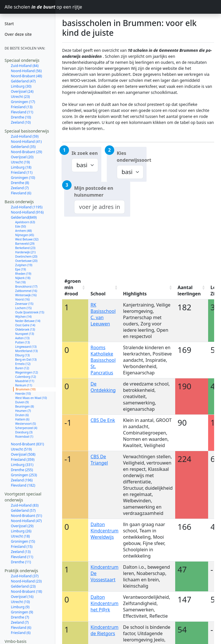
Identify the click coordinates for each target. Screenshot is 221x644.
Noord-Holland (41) (26, 142)
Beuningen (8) (25, 406)
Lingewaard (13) (26, 347)
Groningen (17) (23, 102)
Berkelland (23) (25, 248)
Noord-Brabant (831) (27, 444)
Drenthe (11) (21, 562)
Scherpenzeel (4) (26, 428)
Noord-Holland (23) (26, 581)
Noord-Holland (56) (26, 71)
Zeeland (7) (20, 188)
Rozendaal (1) (24, 436)
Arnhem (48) (23, 231)
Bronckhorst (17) (26, 287)
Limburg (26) (21, 531)
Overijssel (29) (22, 526)
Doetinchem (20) (26, 256)
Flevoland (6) (21, 193)
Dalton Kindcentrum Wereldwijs (104, 531)
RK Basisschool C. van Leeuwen (103, 314)
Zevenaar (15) (24, 304)
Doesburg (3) (24, 432)
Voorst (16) (22, 299)
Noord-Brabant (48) (26, 76)
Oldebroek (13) (25, 329)
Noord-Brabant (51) (26, 516)
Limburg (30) (21, 86)
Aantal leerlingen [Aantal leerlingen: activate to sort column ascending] (189, 291)
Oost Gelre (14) (25, 325)
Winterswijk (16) (26, 295)
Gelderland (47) (23, 81)
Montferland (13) (26, 351)
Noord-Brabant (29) (26, 152)
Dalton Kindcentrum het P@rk (104, 603)
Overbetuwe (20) (26, 261)
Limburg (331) (22, 465)
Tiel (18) (20, 282)
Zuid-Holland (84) (25, 66)
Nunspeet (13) (25, 334)
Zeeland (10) (21, 122)
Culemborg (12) (26, 377)
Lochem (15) (23, 308)
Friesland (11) (22, 172)
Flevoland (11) (22, 112)
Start (9, 24)
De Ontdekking (103, 387)
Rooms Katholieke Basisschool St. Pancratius (103, 360)
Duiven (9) (22, 402)
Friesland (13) (22, 107)
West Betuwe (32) (27, 239)
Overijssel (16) (22, 597)
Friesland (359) (23, 460)
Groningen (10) (23, 178)
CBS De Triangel (99, 460)
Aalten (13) (22, 338)
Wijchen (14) (23, 317)
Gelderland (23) (23, 586)
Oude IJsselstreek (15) (30, 312)
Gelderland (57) (23, 510)
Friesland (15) (22, 547)
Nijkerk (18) (23, 278)
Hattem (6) (22, 419)
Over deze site (18, 34)
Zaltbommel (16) (26, 291)
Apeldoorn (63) (25, 222)
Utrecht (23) (20, 97)
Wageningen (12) (26, 372)
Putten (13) (22, 342)
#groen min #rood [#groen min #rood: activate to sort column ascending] (73, 287)
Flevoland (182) (23, 485)
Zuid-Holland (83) (25, 505)
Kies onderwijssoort (132, 157)
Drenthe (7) (20, 617)
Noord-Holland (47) (26, 521)
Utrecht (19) (20, 162)
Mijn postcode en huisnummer (94, 191)
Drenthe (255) (22, 470)
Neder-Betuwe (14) (28, 321)
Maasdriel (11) (25, 381)
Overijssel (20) (22, 157)
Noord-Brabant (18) (26, 591)
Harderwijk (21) (25, 252)
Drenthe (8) (20, 183)
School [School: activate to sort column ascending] (98, 294)
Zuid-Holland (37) (25, 576)
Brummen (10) (26, 389)
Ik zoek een (85, 153)
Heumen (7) (23, 411)
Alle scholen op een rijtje (30, 7)
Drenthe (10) (21, 117)
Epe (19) (20, 269)
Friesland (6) (21, 633)
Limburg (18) (21, 167)
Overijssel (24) (22, 91)
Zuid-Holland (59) (25, 136)
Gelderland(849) (24, 217)
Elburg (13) (22, 355)
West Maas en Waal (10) (31, 398)
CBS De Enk (103, 420)
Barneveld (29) (25, 244)
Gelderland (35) (23, 147)
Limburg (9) (20, 607)
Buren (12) (22, 368)
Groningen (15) (23, 541)
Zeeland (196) (22, 480)
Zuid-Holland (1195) (27, 207)
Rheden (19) (23, 274)
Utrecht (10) (20, 602)
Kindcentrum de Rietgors (104, 630)
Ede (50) (20, 226)
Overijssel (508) (23, 454)
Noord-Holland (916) (27, 212)
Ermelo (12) (23, 364)
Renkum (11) (24, 385)
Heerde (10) (23, 394)
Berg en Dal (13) (26, 359)
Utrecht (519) (21, 449)
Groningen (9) (22, 612)
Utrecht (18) (20, 536)
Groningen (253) (24, 475)
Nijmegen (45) (25, 235)
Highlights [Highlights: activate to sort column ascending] (135, 294)
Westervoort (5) (25, 424)
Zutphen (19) (24, 265)
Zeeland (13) (21, 552)
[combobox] (99, 207)
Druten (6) (22, 415)
